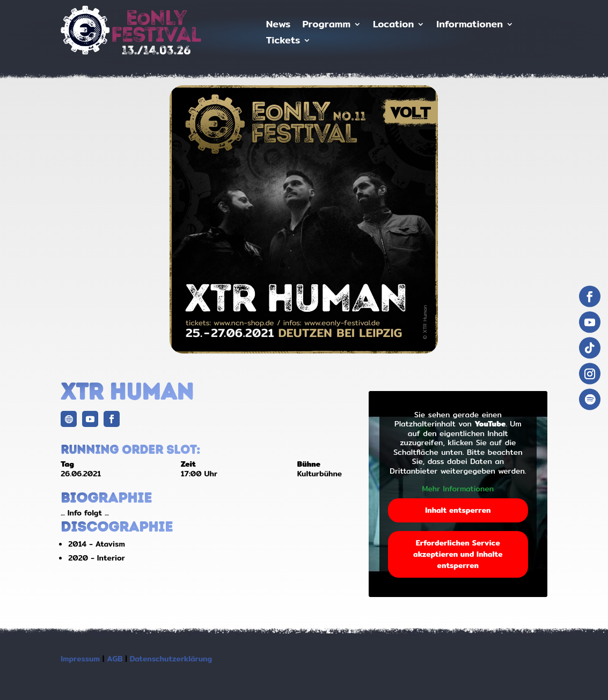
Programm (326, 26)
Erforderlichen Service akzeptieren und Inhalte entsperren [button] (458, 554)
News (279, 26)
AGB (115, 659)
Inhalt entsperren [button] (458, 510)
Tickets (283, 42)
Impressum (80, 659)
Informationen (470, 26)
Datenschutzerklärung (171, 659)
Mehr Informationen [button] (458, 489)
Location (393, 26)
